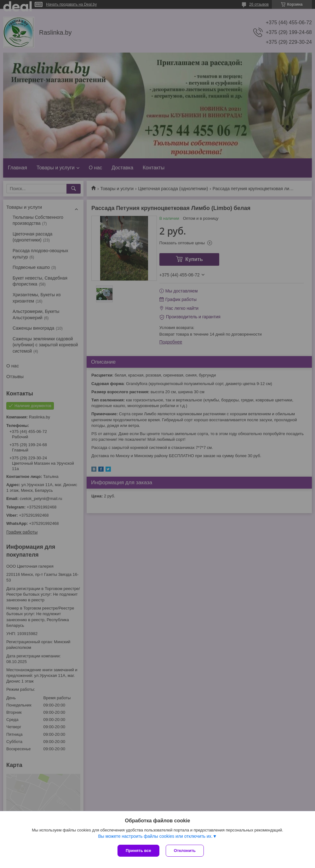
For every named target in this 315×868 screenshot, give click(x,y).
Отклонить (185, 851)
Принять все (138, 851)
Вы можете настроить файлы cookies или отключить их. (155, 836)
